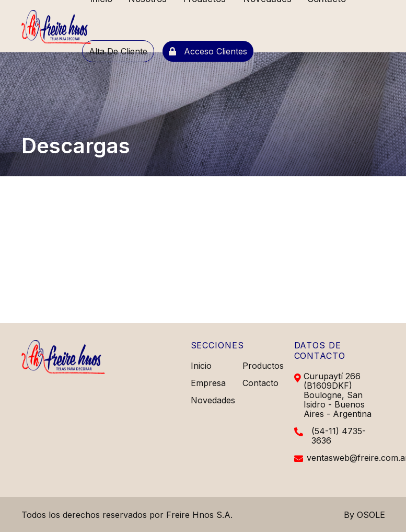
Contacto (260, 383)
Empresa (208, 383)
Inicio (201, 366)
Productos (263, 366)
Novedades (213, 400)
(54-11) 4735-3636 (339, 436)
